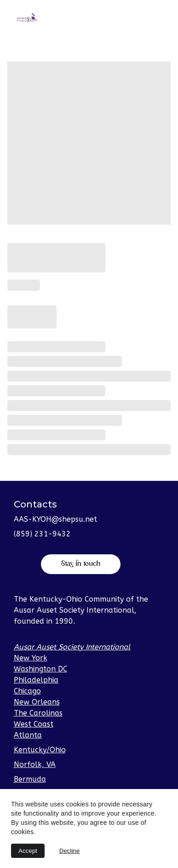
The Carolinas (38, 713)
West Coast (34, 724)
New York (31, 658)
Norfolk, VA (35, 764)
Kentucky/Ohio (40, 750)
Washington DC (40, 669)
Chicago (27, 691)
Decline (69, 851)
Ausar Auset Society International (72, 647)
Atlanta (28, 735)
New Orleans (37, 702)
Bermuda (30, 779)
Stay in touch (81, 564)
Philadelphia (36, 680)
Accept (28, 851)
